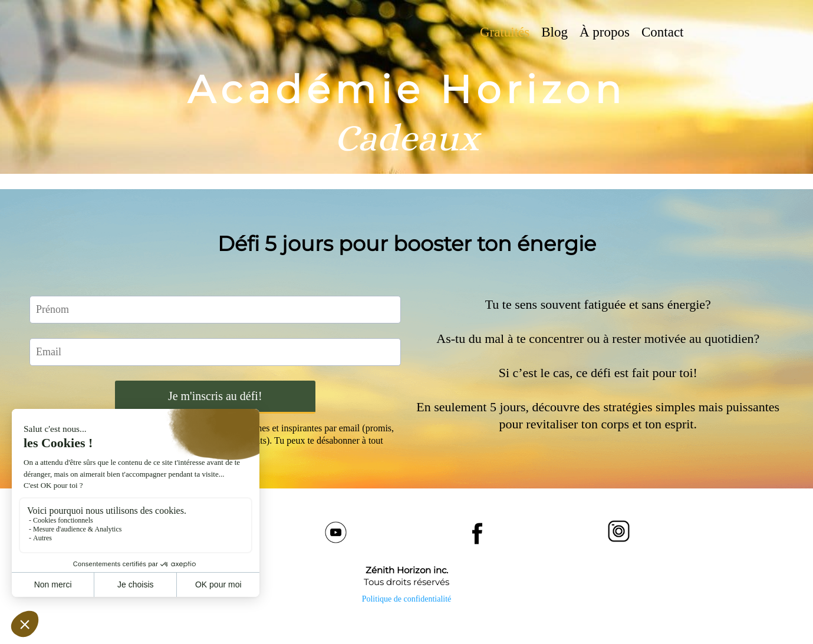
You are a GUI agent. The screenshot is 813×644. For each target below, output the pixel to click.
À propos (605, 32)
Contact (663, 32)
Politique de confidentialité (407, 599)
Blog (554, 32)
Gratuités (505, 32)
